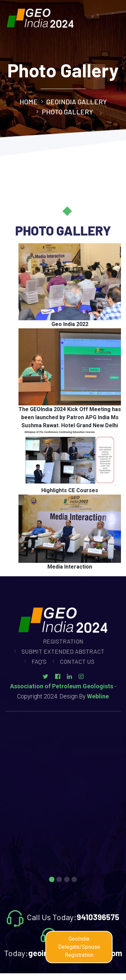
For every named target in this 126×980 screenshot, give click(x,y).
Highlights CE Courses (70, 490)
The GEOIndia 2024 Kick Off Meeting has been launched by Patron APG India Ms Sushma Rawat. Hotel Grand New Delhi (70, 417)
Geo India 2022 (70, 324)
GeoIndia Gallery (77, 102)
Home (29, 102)
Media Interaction (70, 567)
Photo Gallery (67, 112)
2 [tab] (59, 880)
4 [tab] (74, 880)
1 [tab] (52, 880)
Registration (63, 641)
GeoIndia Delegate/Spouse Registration (79, 947)
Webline (98, 696)
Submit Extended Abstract (63, 651)
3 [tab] (67, 880)
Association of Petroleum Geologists (62, 686)
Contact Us (77, 661)
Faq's (39, 661)
